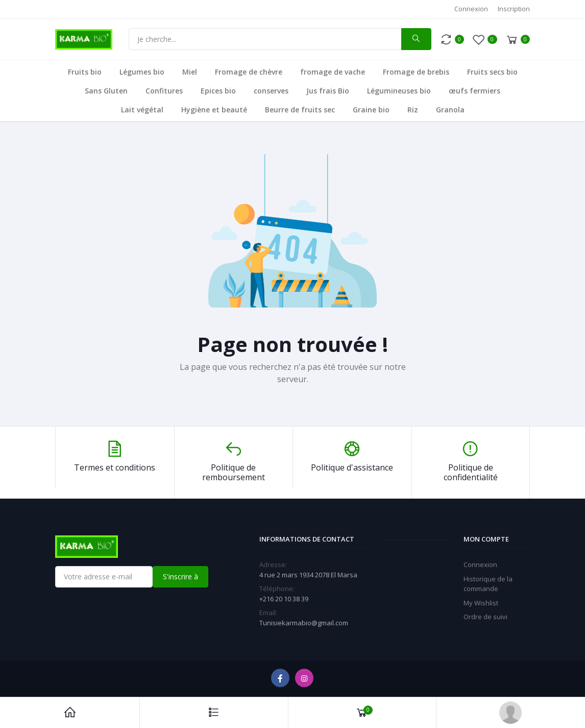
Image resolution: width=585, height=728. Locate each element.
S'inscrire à (180, 577)
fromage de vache (333, 72)
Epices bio (218, 91)
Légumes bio (142, 72)
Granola (450, 110)
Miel (190, 72)
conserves (271, 91)
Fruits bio (85, 72)
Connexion (471, 9)
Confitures (164, 91)
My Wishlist (481, 603)
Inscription (514, 9)
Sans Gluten (106, 91)
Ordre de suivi (485, 617)
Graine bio (371, 110)
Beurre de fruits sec (300, 110)
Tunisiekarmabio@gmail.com (304, 623)
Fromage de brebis (416, 72)
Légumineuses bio (399, 91)
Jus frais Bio (328, 91)
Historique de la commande (488, 584)
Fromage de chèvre (249, 72)
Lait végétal (142, 110)
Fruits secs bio (492, 72)
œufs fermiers (474, 91)
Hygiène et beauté (214, 110)
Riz (413, 110)
